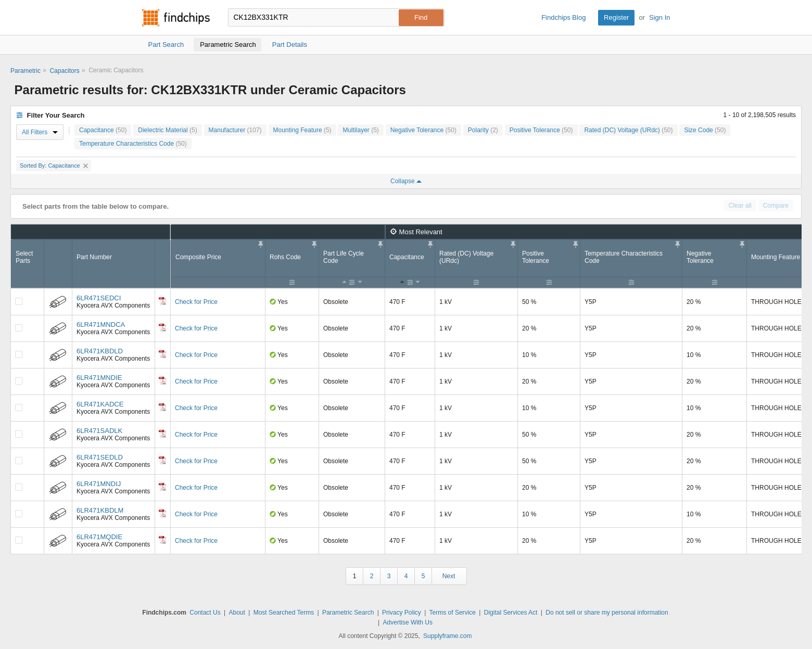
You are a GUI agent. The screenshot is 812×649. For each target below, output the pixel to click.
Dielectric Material (167, 130)
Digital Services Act (511, 613)
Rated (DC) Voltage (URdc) (628, 130)
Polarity (483, 130)
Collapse (406, 181)
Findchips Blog (563, 17)
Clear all (740, 206)
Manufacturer (235, 130)
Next (449, 576)
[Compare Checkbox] (19, 301)
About (237, 613)
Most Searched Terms (284, 613)
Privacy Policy (402, 613)
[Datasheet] (162, 301)
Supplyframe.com (447, 636)
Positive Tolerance (541, 130)
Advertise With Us (408, 622)
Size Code (705, 130)
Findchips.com (176, 18)
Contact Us (205, 613)
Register (616, 17)
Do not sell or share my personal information (607, 613)
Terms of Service (453, 613)
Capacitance (103, 130)
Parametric (26, 71)
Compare (776, 206)
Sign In (659, 17)
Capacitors (64, 71)
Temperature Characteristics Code (133, 144)
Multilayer (360, 130)
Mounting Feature (302, 130)
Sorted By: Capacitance (54, 166)
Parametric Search (348, 613)
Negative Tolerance (423, 130)
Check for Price (196, 302)
